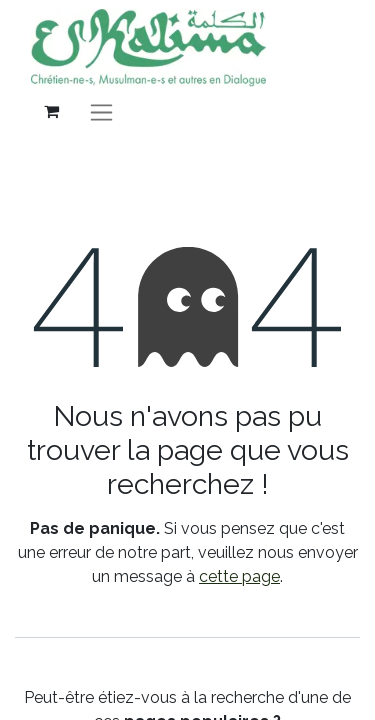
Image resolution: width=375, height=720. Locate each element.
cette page (239, 576)
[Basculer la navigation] (101, 111)
